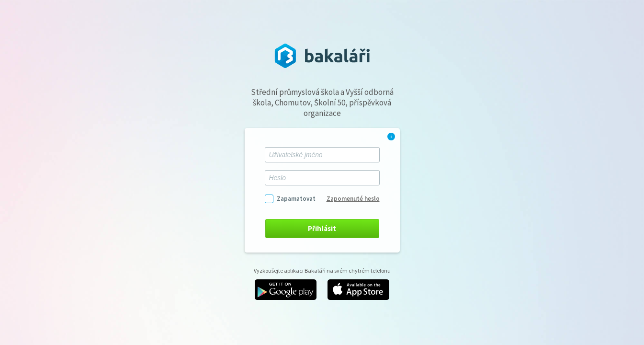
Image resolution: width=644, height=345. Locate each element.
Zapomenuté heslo (353, 199)
